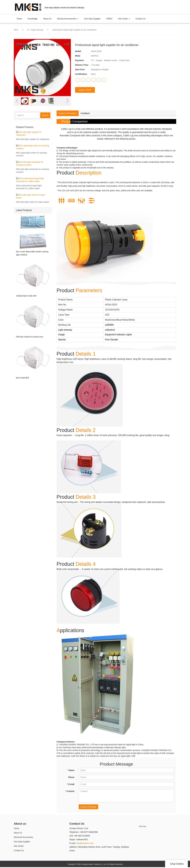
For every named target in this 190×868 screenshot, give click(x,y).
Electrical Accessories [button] (68, 19)
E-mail (71, 785)
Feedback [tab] (90, 114)
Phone (71, 778)
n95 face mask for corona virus (30, 338)
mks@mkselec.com (85, 844)
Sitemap (142, 827)
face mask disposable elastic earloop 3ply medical (32, 253)
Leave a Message (88, 808)
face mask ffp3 (22, 380)
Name (71, 771)
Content (70, 792)
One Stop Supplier (92, 19)
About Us (47, 19)
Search (45, 115)
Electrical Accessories (23, 838)
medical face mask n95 (26, 297)
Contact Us (141, 19)
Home (19, 19)
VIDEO (109, 19)
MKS (16, 30)
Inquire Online (85, 90)
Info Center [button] (124, 19)
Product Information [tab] (69, 114)
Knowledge (33, 19)
